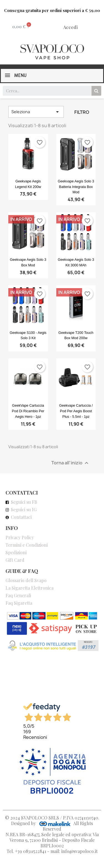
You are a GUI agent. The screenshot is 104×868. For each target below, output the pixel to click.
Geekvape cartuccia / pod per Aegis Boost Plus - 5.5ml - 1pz (76, 411)
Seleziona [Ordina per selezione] (36, 112)
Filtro (82, 112)
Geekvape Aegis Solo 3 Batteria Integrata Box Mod (76, 187)
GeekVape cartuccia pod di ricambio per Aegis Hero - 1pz (28, 411)
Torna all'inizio (71, 463)
